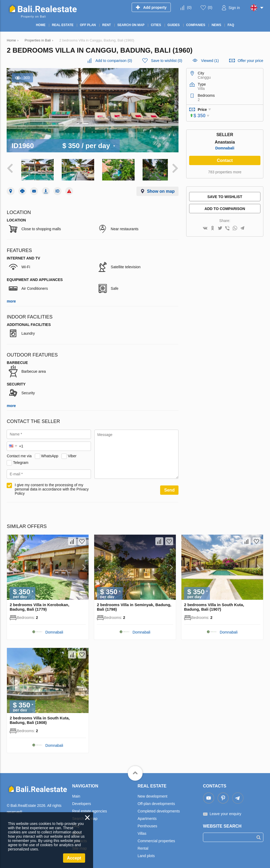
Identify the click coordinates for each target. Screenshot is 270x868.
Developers (82, 802)
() (189, 7)
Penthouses (147, 824)
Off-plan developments (156, 802)
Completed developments (159, 809)
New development (152, 794)
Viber (72, 454)
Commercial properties (156, 839)
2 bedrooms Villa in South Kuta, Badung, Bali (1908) (40, 718)
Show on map (161, 189)
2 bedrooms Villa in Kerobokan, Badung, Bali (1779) (39, 605)
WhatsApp (50, 454)
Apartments (147, 817)
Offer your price (250, 61)
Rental (143, 846)
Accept (74, 858)
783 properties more (225, 172)
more (11, 299)
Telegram (21, 461)
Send (169, 488)
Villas (142, 832)
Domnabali (225, 148)
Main (76, 794)
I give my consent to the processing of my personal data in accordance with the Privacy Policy (52, 487)
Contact (225, 160)
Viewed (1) (210, 61)
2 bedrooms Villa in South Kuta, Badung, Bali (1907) (214, 605)
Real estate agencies (90, 809)
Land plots (146, 854)
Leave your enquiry (225, 812)
